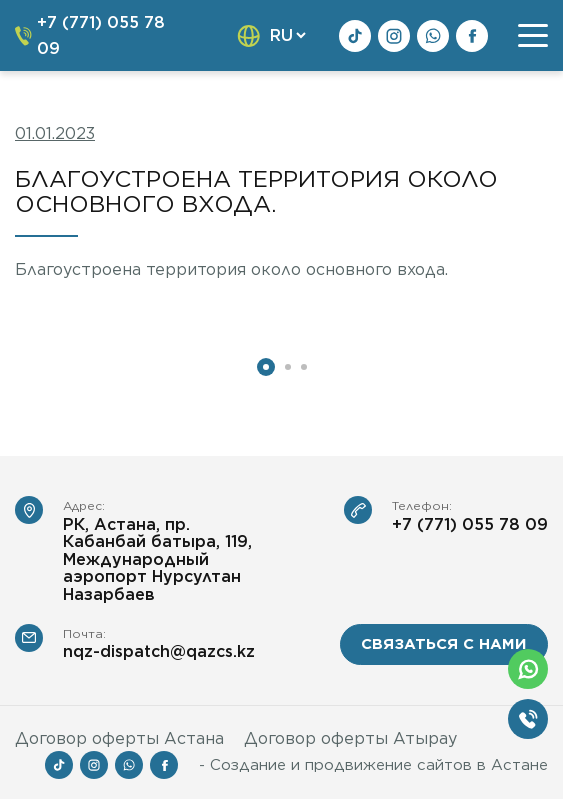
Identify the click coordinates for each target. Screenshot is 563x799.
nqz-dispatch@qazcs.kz (159, 652)
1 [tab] (266, 367)
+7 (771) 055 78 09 (470, 525)
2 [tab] (288, 367)
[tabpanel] (140, 325)
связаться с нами (444, 644)
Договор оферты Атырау (350, 738)
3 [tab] (304, 367)
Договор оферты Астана (119, 738)
